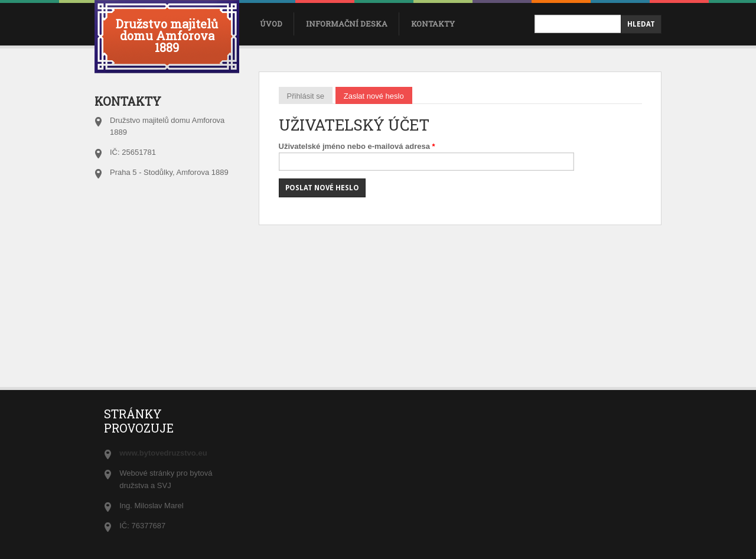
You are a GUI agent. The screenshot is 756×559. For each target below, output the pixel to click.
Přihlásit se (306, 95)
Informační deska (347, 24)
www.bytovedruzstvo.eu (163, 453)
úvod (271, 24)
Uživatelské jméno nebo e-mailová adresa (357, 146)
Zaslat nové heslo (378, 95)
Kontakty (433, 24)
